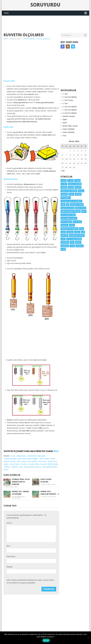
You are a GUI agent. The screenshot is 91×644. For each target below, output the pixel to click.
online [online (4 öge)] (77, 232)
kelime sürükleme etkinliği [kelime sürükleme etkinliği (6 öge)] (71, 211)
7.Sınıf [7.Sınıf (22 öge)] (77, 180)
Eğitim (65, 119)
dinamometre (21, 456)
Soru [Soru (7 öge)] (63, 239)
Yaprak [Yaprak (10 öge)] (78, 242)
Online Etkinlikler (69, 129)
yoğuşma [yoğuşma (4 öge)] (65, 246)
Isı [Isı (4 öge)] (68, 205)
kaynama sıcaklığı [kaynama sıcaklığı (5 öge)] (68, 208)
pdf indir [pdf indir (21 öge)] (64, 236)
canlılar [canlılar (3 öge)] (64, 187)
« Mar (63, 171)
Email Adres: (11, 556)
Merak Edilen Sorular (70, 126)
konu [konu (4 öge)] (84, 211)
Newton (7, 467)
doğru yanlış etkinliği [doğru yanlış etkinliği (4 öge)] (69, 191)
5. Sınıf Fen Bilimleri (29, 39)
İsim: (9, 546)
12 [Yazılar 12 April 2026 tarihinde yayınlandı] (85, 155)
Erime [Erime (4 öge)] (71, 194)
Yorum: (10, 523)
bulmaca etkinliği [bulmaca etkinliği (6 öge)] (75, 184)
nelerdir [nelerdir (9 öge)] (70, 232)
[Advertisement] (47, 24)
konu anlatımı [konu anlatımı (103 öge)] (66, 222)
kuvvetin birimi (34, 464)
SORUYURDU (79, 21)
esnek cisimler (44, 459)
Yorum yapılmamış (44, 39)
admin (6, 39)
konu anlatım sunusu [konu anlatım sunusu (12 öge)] (69, 218)
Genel (65, 123)
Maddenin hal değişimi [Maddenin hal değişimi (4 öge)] (69, 229)
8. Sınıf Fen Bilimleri (70, 113)
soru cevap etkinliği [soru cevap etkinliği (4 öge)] (74, 239)
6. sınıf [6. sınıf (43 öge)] (70, 180)
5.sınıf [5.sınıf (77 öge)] (64, 180)
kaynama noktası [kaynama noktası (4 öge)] (77, 205)
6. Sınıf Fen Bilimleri (70, 107)
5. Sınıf (65, 94)
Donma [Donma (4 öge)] (78, 187)
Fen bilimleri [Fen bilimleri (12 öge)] (66, 198)
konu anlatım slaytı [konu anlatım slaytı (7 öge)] (68, 215)
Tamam (46, 640)
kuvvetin (24, 464)
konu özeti (42, 461)
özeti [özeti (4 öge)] (63, 249)
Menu (6, 13)
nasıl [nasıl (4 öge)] (81, 229)
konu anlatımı (32, 461)
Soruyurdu (45, 5)
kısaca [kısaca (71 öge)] (72, 225)
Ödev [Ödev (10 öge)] (72, 246)
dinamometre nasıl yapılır (36, 456)
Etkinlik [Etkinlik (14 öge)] (78, 194)
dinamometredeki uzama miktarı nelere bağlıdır (21, 459)
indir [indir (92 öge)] (63, 205)
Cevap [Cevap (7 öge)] (71, 187)
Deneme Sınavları (69, 116)
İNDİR (56, 451)
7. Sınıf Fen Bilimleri (70, 110)
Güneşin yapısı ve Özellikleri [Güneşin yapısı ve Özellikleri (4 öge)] (71, 201)
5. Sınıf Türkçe (68, 100)
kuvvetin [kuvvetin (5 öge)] (64, 225)
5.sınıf (13, 456)
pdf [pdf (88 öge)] (83, 232)
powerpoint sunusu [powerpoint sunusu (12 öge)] (77, 236)
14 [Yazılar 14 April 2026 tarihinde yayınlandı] (66, 159)
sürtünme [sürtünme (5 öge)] (65, 242)
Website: (10, 567)
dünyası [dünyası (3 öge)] (64, 194)
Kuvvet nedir (15, 464)
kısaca (24, 461)
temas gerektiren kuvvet (32, 467)
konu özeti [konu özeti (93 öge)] (77, 222)
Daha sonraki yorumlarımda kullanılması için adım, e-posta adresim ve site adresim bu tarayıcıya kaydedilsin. (30, 581)
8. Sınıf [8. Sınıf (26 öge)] (64, 184)
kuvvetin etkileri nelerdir (49, 464)
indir (18, 461)
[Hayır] (88, 638)
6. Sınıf (65, 103)
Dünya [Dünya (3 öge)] (81, 191)
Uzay (64, 136)
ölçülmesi (15, 467)
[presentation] (25, 591)
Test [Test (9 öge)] (72, 242)
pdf (21, 467)
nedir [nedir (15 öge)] (63, 232)
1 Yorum (6, 487)
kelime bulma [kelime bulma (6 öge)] (81, 208)
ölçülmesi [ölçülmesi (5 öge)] (80, 246)
